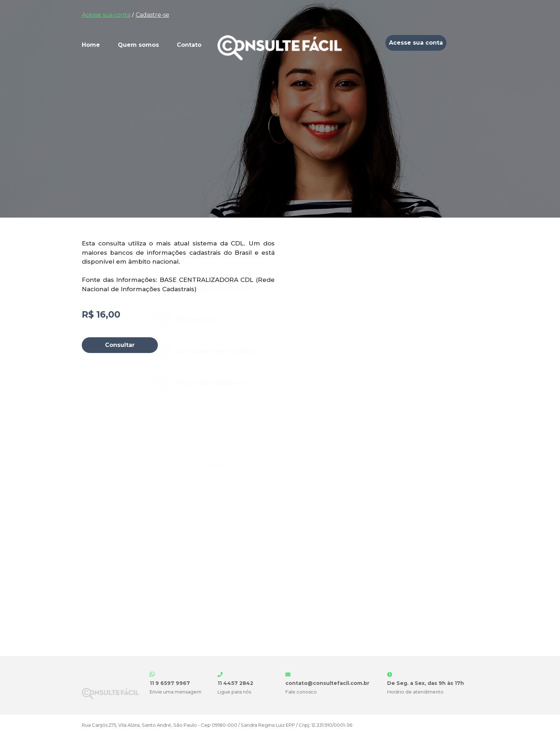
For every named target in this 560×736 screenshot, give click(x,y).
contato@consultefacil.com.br (327, 683)
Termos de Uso (149, 596)
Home (91, 45)
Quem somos (138, 45)
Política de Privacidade (213, 596)
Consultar (120, 345)
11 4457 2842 (235, 683)
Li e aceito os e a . (168, 596)
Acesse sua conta (106, 15)
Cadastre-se (152, 15)
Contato (189, 45)
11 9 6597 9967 (170, 683)
